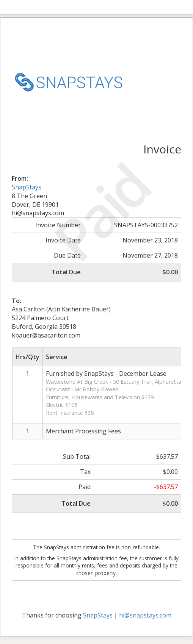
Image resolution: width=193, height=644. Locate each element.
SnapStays (27, 187)
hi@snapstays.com (145, 615)
